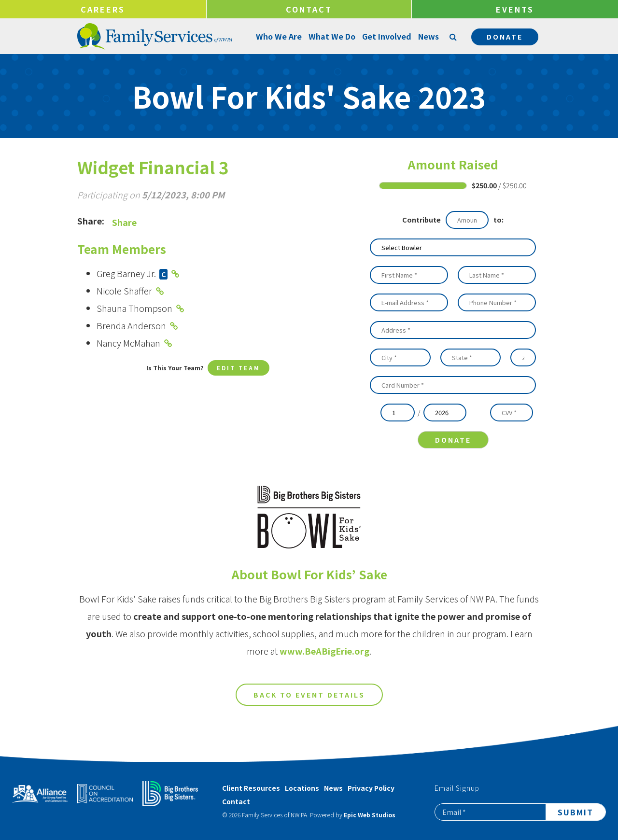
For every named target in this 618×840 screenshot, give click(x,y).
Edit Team (239, 369)
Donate (505, 37)
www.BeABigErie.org (324, 658)
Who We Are (278, 36)
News (428, 36)
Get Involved (386, 36)
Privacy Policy (371, 788)
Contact (309, 9)
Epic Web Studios (370, 815)
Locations (302, 788)
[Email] (490, 812)
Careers (103, 9)
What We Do (331, 36)
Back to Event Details (309, 702)
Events (515, 9)
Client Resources (251, 788)
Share (124, 222)
